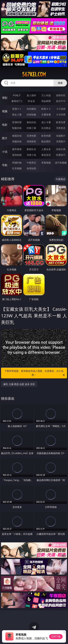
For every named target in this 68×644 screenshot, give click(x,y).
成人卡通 (46, 122)
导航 (5, 165)
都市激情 (17, 149)
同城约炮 (17, 163)
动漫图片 (61, 136)
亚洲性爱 (17, 122)
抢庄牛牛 (61, 101)
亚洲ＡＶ (17, 109)
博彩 (5, 98)
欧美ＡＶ (46, 109)
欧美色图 (46, 136)
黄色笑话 (46, 155)
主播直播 (46, 114)
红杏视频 (17, 168)
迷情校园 (17, 155)
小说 (5, 152)
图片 (5, 138)
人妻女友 (46, 149)
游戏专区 (61, 95)
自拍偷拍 (31, 109)
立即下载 (56, 637)
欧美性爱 (61, 122)
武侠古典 (61, 149)
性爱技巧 (61, 155)
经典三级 (31, 128)
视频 (5, 111)
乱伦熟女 (46, 128)
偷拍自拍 (31, 122)
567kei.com (34, 74)
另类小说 (31, 155)
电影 (5, 125)
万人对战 (46, 95)
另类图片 (61, 141)
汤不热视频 (61, 163)
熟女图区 (46, 141)
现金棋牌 (46, 101)
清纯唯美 (31, 141)
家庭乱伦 (31, 149)
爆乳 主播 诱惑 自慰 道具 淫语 (19, 384)
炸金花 (31, 101)
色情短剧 (31, 168)
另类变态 (61, 128)
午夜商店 (31, 163)
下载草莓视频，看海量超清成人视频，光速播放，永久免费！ (35, 373)
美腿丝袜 (17, 141)
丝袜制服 (31, 114)
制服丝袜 (17, 128)
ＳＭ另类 (61, 114)
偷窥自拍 (17, 136)
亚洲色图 (31, 136)
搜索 (60, 83)
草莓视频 (46, 163)
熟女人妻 (17, 114)
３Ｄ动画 (61, 109)
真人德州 (31, 95)
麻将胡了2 (17, 101)
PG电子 (17, 95)
